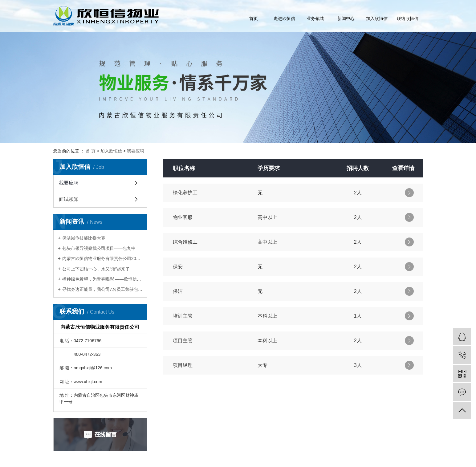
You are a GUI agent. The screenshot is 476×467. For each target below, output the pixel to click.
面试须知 (69, 199)
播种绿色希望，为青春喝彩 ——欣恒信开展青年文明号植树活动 (102, 279)
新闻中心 (346, 18)
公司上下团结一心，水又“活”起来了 (96, 269)
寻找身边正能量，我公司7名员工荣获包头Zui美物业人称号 (102, 289)
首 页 (91, 151)
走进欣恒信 (284, 18)
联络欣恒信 (408, 18)
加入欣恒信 (377, 18)
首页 (254, 18)
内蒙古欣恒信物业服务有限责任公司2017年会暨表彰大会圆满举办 (102, 258)
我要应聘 (136, 151)
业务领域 (315, 18)
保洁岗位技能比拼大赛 (84, 238)
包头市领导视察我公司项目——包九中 (99, 248)
